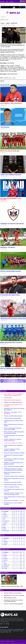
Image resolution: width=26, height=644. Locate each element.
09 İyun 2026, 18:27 (4, 344)
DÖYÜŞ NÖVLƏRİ (18, 629)
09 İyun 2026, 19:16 (4, 320)
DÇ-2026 (22, 631)
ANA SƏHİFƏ (2, 20)
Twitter (21, 1)
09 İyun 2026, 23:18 (4, 225)
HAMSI (24, 573)
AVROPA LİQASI (16, 631)
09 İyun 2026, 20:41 (4, 273)
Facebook (22, 1)
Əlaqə (7, 2)
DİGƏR (7, 632)
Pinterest (25, 1)
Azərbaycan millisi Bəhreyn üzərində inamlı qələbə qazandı (13, 601)
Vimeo (6, 624)
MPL (5, 629)
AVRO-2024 (3, 632)
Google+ (24, 1)
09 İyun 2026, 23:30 (4, 176)
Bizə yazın (12, 2)
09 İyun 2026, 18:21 (4, 370)
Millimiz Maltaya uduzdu (10, 598)
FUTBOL (7, 20)
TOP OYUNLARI (10, 629)
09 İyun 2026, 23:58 (4, 129)
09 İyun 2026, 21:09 (4, 249)
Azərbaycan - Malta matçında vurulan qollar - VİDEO (12, 586)
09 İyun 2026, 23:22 (4, 202)
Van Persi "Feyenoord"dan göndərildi (13, 604)
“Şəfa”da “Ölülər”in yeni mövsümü (13, 593)
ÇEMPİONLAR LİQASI (7, 631)
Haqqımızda (2, 2)
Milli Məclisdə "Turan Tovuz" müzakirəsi (14, 595)
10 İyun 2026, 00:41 (4, 105)
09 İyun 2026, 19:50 (4, 297)
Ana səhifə (2, 641)
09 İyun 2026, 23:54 (4, 153)
